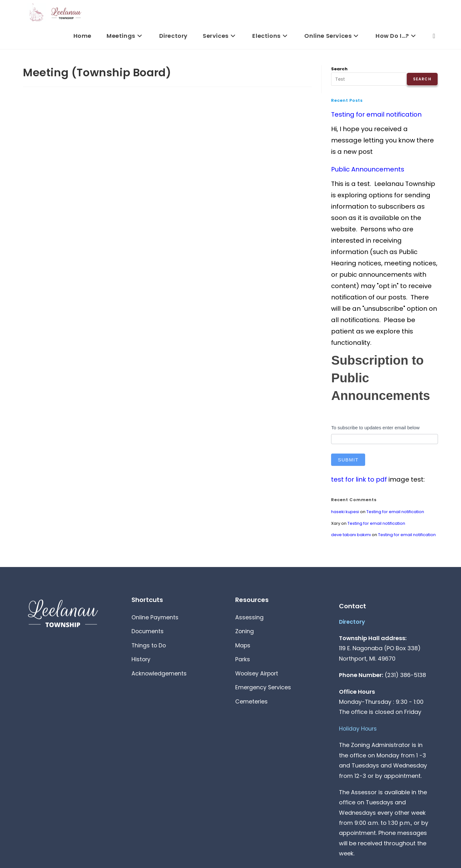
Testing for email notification (376, 114)
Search (339, 69)
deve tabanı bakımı (351, 535)
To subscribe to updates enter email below (375, 428)
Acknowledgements (161, 676)
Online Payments (156, 618)
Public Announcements (368, 169)
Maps (243, 647)
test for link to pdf (359, 479)
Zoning (245, 632)
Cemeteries (253, 705)
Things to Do (150, 647)
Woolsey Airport (259, 676)
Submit (348, 460)
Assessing (250, 618)
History (142, 661)
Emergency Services (265, 690)
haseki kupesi (345, 512)
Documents (149, 632)
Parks (243, 661)
